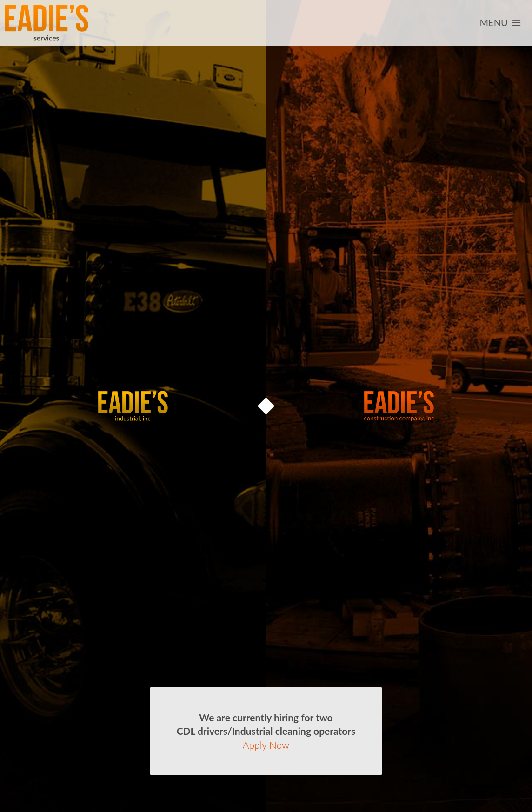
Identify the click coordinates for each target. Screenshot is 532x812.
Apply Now (266, 745)
